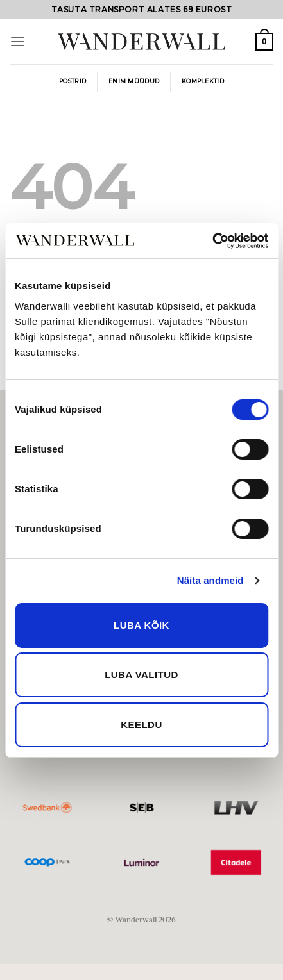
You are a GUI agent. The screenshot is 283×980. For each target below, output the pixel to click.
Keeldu (141, 725)
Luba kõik (141, 625)
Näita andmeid (210, 580)
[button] (17, 41)
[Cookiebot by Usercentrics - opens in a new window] (212, 241)
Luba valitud (141, 675)
